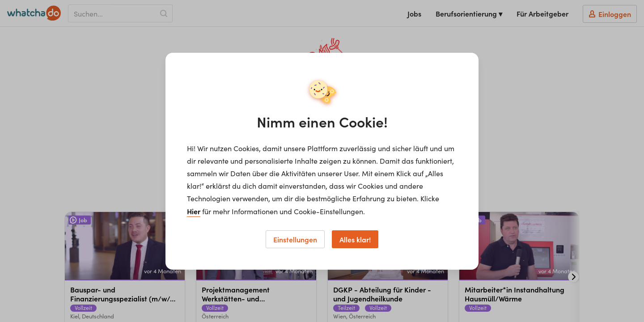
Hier (194, 211)
